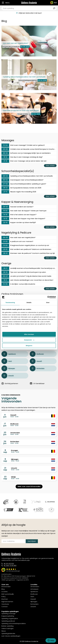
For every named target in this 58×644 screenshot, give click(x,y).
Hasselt (36, 361)
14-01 (5, 215)
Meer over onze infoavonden (29, 486)
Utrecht (8, 376)
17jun (5, 425)
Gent (7, 361)
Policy (3, 597)
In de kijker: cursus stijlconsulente (18, 284)
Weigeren (29, 346)
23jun (5, 433)
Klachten (5, 599)
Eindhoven (37, 354)
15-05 (5, 284)
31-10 (5, 161)
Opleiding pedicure (8, 621)
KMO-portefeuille (8, 594)
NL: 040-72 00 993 (10, 566)
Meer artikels (50, 166)
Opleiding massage (8, 613)
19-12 (5, 157)
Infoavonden (6, 587)
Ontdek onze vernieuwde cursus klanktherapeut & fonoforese (29, 149)
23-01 (5, 249)
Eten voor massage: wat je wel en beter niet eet (24, 161)
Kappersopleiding (8, 616)
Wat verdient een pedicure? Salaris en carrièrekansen (26, 249)
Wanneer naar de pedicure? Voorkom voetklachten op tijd (28, 253)
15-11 (5, 280)
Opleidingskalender (8, 633)
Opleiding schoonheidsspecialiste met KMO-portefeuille (27, 176)
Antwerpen (34, 589)
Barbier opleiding (7, 626)
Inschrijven (32, 541)
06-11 (5, 268)
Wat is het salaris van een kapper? (19, 215)
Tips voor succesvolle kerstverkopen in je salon (24, 272)
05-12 (5, 188)
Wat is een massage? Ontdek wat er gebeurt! (23, 145)
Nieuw (4, 631)
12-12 (5, 219)
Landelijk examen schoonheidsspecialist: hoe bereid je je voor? (29, 268)
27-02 (5, 184)
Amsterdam (35, 587)
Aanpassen (29, 340)
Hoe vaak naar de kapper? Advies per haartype (24, 211)
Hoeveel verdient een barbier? (17, 207)
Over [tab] (48, 302)
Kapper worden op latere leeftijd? (19, 223)
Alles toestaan (29, 334)
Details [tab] (29, 302)
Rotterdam (37, 368)
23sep (5, 478)
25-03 (5, 207)
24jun (5, 442)
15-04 (5, 145)
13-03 (5, 245)
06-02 (5, 153)
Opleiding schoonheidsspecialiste (14, 623)
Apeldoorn (9, 354)
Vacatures (5, 604)
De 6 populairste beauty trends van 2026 (21, 188)
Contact (5, 607)
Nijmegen (8, 368)
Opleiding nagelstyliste (10, 618)
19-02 (5, 211)
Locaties (5, 592)
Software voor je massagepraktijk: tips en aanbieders (26, 153)
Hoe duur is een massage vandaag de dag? (22, 157)
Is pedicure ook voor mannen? (17, 241)
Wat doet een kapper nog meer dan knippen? (23, 219)
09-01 (5, 253)
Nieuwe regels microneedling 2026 (19, 192)
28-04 (5, 176)
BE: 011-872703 (9, 564)
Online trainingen (8, 628)
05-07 (5, 276)
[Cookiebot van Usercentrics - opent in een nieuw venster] (47, 297)
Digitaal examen (7, 602)
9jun (5, 416)
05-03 (5, 149)
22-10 (5, 223)
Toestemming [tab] (10, 302)
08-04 (5, 180)
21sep (5, 469)
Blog (3, 589)
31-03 (5, 241)
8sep (5, 451)
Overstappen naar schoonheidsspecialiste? (22, 180)
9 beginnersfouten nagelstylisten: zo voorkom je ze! (25, 245)
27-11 (5, 192)
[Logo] (29, 3)
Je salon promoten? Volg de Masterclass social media (26, 276)
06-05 (5, 237)
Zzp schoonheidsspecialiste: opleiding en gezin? (24, 184)
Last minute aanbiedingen (11, 636)
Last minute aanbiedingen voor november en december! (27, 280)
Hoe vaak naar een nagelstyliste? (18, 238)
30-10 (5, 272)
